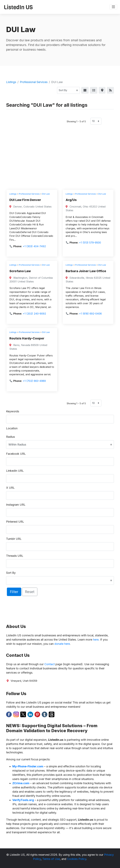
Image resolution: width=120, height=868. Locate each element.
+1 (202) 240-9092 (34, 314)
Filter (14, 592)
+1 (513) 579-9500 (90, 243)
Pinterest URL (15, 522)
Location (12, 428)
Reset (30, 592)
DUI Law (46, 194)
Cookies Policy (77, 859)
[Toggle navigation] (113, 7)
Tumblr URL (14, 539)
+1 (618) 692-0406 (90, 314)
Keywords (13, 411)
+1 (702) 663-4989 (34, 381)
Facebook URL (16, 454)
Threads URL (15, 556)
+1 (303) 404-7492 (34, 246)
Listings (11, 82)
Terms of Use (51, 859)
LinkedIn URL (15, 471)
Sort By (11, 573)
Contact (50, 664)
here (96, 640)
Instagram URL (16, 505)
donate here (62, 644)
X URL (10, 488)
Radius (10, 437)
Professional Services (34, 82)
